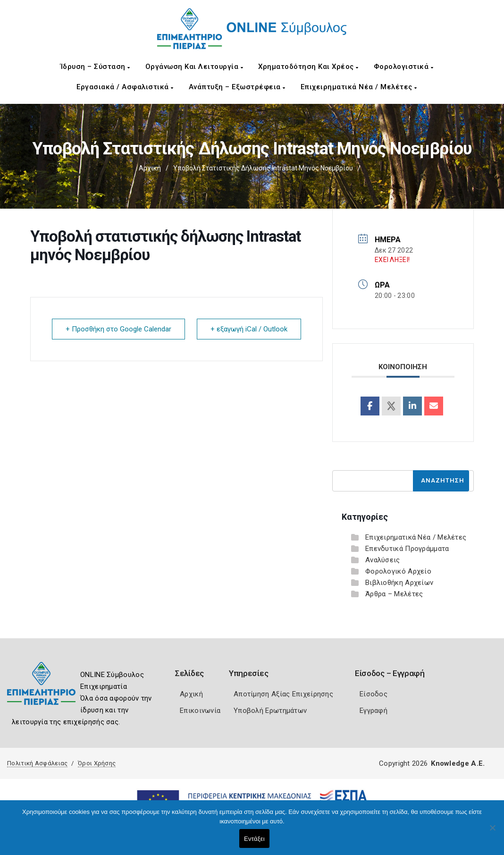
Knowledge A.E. (458, 763)
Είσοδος (374, 694)
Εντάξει (254, 839)
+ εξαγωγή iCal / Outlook (249, 329)
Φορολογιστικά (404, 67)
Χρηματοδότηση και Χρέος (308, 67)
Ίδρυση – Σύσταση (95, 67)
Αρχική (150, 168)
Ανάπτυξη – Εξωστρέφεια (237, 87)
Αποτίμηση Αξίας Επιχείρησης (283, 694)
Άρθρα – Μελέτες (394, 594)
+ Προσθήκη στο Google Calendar (118, 329)
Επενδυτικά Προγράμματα (407, 549)
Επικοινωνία (200, 711)
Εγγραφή (374, 711)
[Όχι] (492, 832)
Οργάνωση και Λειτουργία (194, 67)
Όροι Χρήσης (97, 763)
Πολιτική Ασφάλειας (37, 763)
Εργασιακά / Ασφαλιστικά (125, 87)
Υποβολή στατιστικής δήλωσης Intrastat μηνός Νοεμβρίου (263, 168)
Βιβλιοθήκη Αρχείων (399, 583)
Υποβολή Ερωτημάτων (270, 711)
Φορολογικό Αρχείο (398, 571)
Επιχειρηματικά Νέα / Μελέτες (359, 87)
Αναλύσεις (383, 560)
